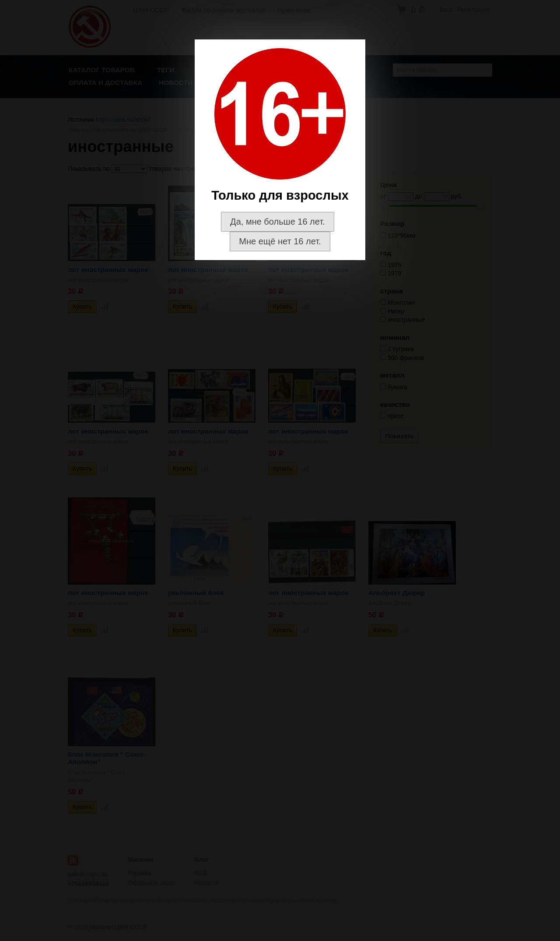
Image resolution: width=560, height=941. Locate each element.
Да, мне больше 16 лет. (278, 222)
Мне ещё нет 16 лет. (280, 241)
